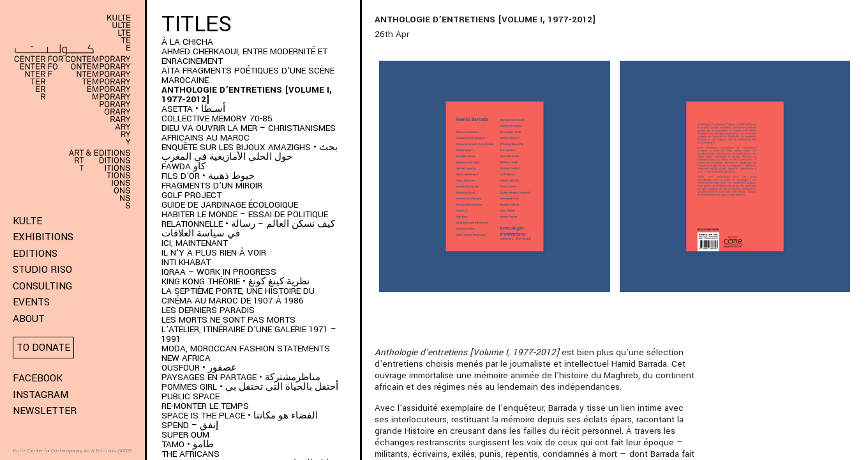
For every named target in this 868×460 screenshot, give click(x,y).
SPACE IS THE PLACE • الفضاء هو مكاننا (240, 416)
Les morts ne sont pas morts (228, 320)
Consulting (42, 286)
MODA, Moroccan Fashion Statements (246, 349)
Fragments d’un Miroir (212, 186)
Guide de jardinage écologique (230, 205)
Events (31, 302)
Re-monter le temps (205, 406)
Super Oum (185, 435)
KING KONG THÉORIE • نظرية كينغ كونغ (236, 281)
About (29, 319)
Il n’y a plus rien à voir (214, 253)
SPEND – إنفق (190, 425)
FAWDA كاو (183, 166)
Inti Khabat (186, 262)
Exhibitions (43, 237)
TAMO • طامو (188, 444)
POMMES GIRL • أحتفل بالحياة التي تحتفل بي (250, 387)
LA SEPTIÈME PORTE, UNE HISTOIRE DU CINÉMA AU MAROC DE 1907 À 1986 (238, 296)
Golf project (191, 195)
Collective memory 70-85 (217, 119)
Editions (35, 254)
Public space (191, 396)
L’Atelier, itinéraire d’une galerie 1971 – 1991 (249, 334)
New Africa (186, 358)
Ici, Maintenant (195, 243)
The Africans (191, 454)
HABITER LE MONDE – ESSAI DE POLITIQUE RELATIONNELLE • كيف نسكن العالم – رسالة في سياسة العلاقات (248, 224)
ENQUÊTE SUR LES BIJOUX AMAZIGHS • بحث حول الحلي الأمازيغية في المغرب (250, 152)
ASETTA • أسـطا (193, 109)
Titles (197, 24)
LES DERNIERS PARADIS (208, 310)
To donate (43, 348)
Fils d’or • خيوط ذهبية (208, 176)
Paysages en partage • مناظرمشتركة (241, 377)
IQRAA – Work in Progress (219, 272)
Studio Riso (42, 270)
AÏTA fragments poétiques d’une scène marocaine (248, 75)
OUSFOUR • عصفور (199, 368)
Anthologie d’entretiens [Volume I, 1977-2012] (247, 95)
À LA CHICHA (187, 42)
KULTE (27, 221)
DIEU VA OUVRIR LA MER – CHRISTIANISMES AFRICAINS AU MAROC (249, 133)
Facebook (38, 378)
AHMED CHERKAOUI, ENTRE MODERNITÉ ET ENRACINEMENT (244, 56)
